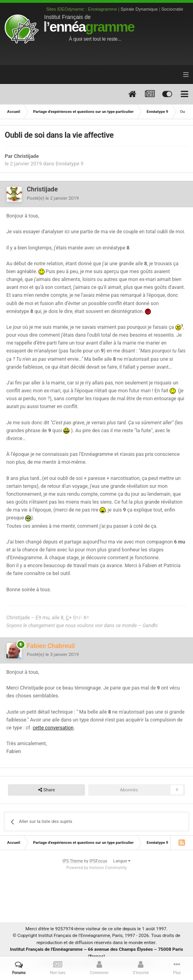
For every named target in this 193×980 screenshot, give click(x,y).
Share (47, 790)
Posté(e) (53, 198)
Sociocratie (172, 9)
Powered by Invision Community (96, 868)
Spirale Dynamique (139, 9)
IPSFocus (98, 861)
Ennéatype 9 (70, 164)
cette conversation (53, 728)
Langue (122, 861)
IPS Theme (73, 861)
